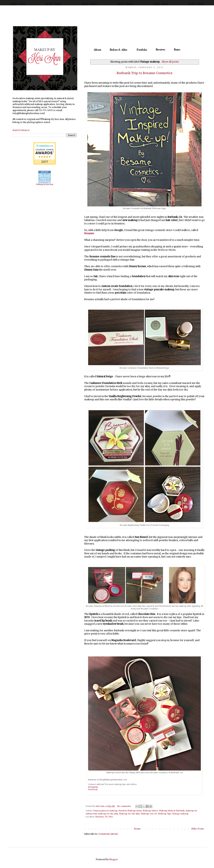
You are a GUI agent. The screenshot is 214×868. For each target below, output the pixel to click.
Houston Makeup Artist (130, 811)
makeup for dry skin (108, 814)
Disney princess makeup (105, 811)
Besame (89, 233)
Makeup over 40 (149, 814)
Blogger (113, 859)
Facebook (93, 789)
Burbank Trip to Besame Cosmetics (145, 73)
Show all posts (170, 62)
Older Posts (198, 829)
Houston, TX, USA (104, 817)
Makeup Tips (165, 814)
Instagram (93, 787)
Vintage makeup (180, 814)
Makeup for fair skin (129, 814)
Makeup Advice (150, 811)
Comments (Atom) (108, 834)
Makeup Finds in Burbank (172, 811)
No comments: (125, 806)
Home (137, 829)
